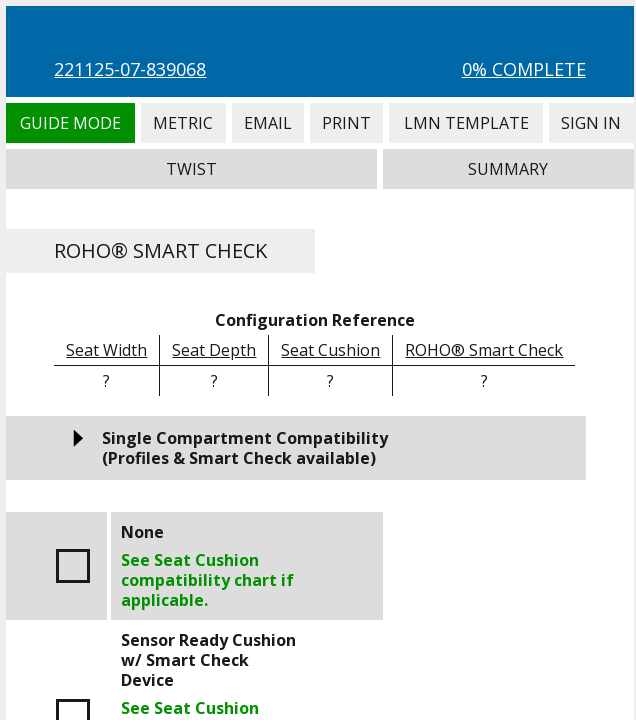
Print (346, 123)
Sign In (591, 123)
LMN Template (466, 123)
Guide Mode (70, 123)
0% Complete (524, 69)
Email (268, 123)
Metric (183, 123)
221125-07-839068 (130, 69)
